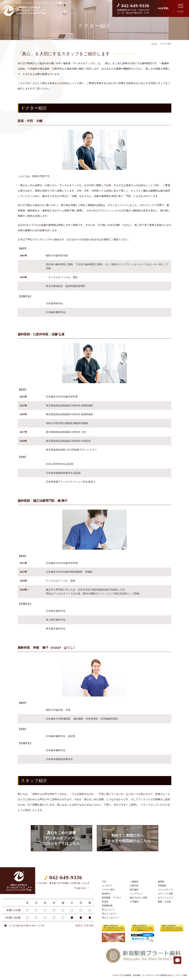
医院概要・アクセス (112, 898)
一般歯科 (134, 882)
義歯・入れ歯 (164, 902)
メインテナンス (165, 890)
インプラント (136, 894)
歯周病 (161, 882)
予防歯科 (162, 886)
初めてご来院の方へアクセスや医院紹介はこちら (128, 838)
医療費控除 (107, 906)
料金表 (105, 902)
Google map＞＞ (82, 888)
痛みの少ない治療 (138, 898)
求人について (108, 910)
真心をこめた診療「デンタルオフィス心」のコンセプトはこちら (62, 838)
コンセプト (107, 886)
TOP (104, 882)
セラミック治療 (165, 894)
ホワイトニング (165, 898)
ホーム (154, 44)
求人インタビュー (110, 918)
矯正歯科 (134, 890)
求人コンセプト (109, 914)
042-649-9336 (135, 6)
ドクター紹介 (108, 890)
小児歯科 (134, 902)
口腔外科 (134, 886)
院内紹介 (106, 894)
